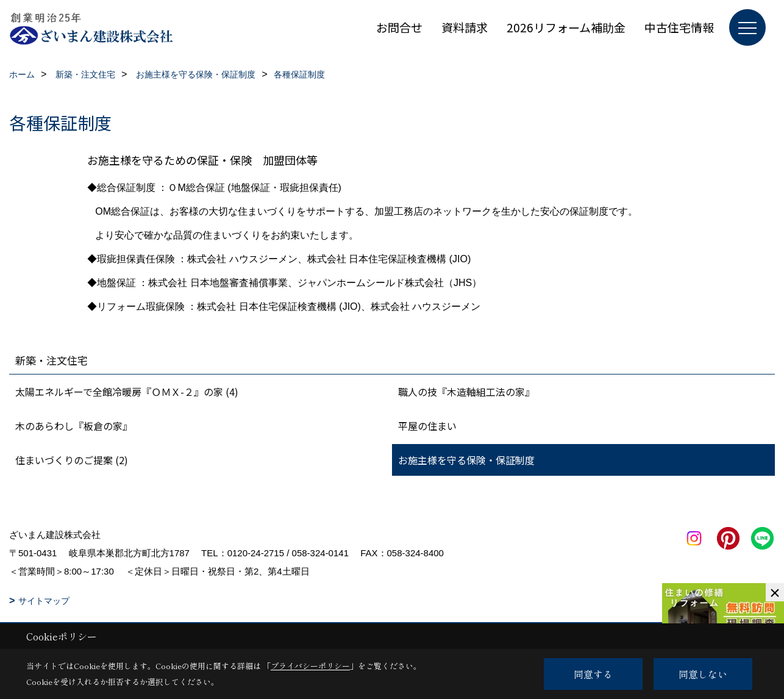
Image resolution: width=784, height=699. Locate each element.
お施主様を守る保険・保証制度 (466, 460)
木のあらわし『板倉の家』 (74, 426)
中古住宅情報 (679, 27)
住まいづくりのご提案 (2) (72, 460)
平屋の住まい (427, 426)
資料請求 (465, 27)
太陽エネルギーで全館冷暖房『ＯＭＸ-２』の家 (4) (127, 392)
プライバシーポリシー (310, 666)
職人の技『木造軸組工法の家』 (466, 392)
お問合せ (399, 27)
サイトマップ (44, 601)
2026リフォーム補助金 (566, 27)
